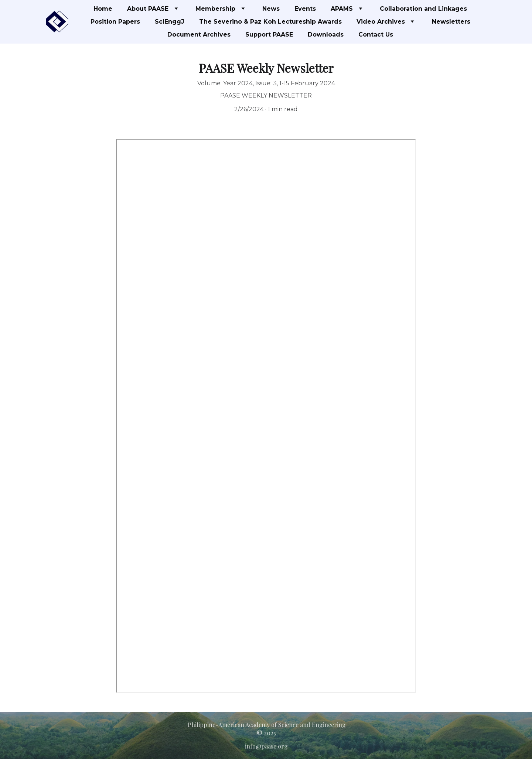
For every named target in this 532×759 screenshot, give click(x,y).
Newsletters (451, 22)
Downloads (326, 35)
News (271, 9)
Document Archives (199, 35)
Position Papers (115, 22)
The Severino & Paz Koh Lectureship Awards (270, 22)
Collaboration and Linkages (423, 9)
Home (103, 9)
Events (305, 9)
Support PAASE (269, 35)
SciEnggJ (170, 22)
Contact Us (376, 35)
